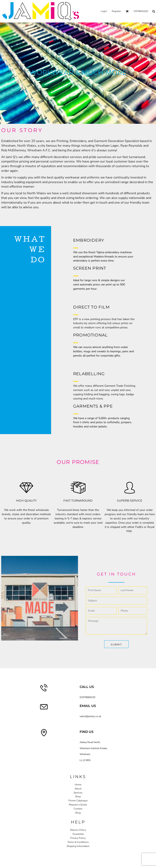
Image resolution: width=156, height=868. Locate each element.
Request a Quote (78, 805)
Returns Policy (78, 830)
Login (104, 11)
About (78, 789)
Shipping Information (78, 846)
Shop (78, 796)
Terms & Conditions (78, 842)
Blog (78, 813)
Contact (78, 809)
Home (78, 785)
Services (78, 793)
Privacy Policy (78, 838)
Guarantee (78, 834)
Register (116, 11)
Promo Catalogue (78, 801)
